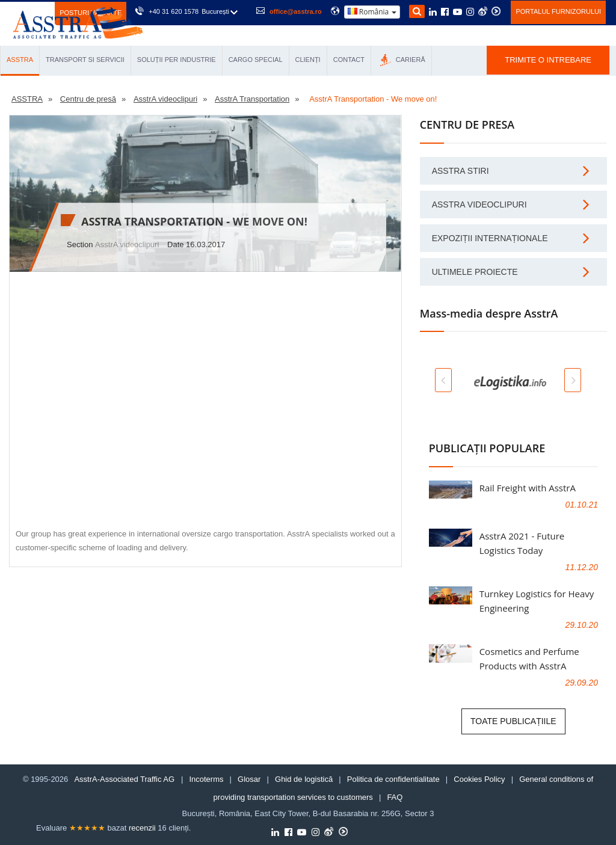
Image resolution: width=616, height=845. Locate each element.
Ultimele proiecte (475, 272)
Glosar (249, 779)
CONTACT (349, 60)
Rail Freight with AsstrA (528, 488)
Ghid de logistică (304, 779)
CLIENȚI (308, 60)
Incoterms (206, 779)
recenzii (142, 828)
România (372, 12)
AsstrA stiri (460, 171)
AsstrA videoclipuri (127, 244)
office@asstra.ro (296, 11)
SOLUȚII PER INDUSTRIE (177, 60)
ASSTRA (20, 60)
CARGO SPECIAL (256, 60)
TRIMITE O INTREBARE (548, 60)
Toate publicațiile (513, 721)
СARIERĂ (403, 60)
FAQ (395, 797)
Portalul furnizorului (558, 11)
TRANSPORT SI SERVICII (85, 60)
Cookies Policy (479, 779)
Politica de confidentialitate (393, 779)
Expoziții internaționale (490, 238)
